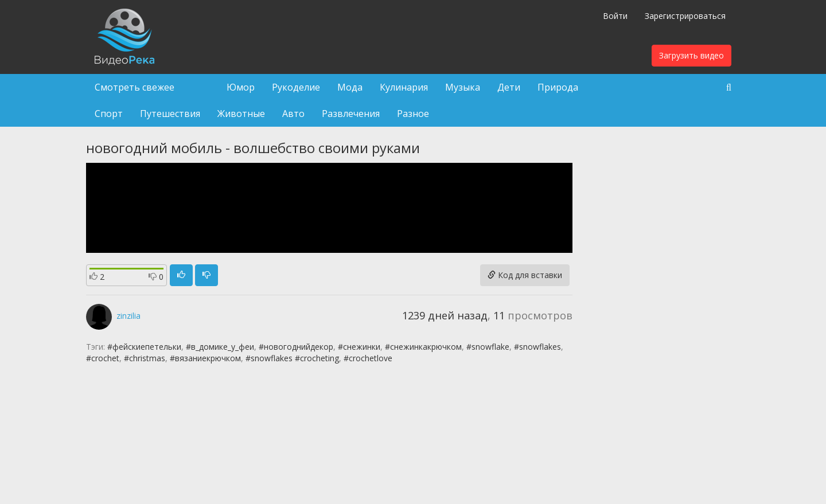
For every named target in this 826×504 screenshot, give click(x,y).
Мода (350, 87)
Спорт (109, 114)
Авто (293, 114)
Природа (558, 87)
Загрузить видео (691, 55)
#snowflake (488, 347)
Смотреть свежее (135, 87)
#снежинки (359, 347)
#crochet (103, 358)
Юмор (241, 87)
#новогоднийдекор (296, 347)
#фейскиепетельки (144, 347)
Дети (509, 87)
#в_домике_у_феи (220, 347)
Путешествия (170, 114)
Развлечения (351, 114)
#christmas (145, 358)
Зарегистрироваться (685, 16)
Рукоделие (296, 87)
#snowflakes (537, 347)
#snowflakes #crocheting (292, 358)
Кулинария (404, 87)
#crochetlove (368, 358)
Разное (413, 114)
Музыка (463, 87)
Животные (241, 114)
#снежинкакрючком (423, 347)
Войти (615, 16)
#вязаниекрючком (205, 358)
